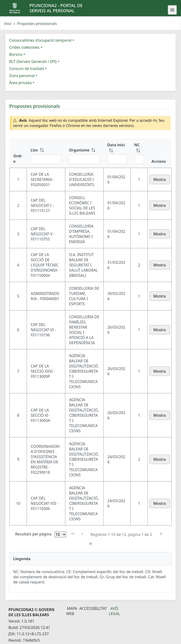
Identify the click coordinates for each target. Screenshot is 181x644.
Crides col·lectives (24, 47)
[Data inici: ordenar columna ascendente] (117, 153)
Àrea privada (20, 83)
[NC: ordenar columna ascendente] (139, 153)
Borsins (16, 54)
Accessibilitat (93, 608)
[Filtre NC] (139, 159)
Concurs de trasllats (27, 69)
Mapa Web (72, 611)
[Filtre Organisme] (84, 159)
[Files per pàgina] (60, 534)
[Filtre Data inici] (117, 159)
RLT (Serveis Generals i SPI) (33, 61)
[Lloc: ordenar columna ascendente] (46, 153)
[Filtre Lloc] (46, 159)
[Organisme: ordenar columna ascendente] (84, 153)
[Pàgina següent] (161, 534)
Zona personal (22, 76)
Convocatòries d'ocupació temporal (40, 40)
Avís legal (115, 611)
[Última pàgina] (91, 544)
